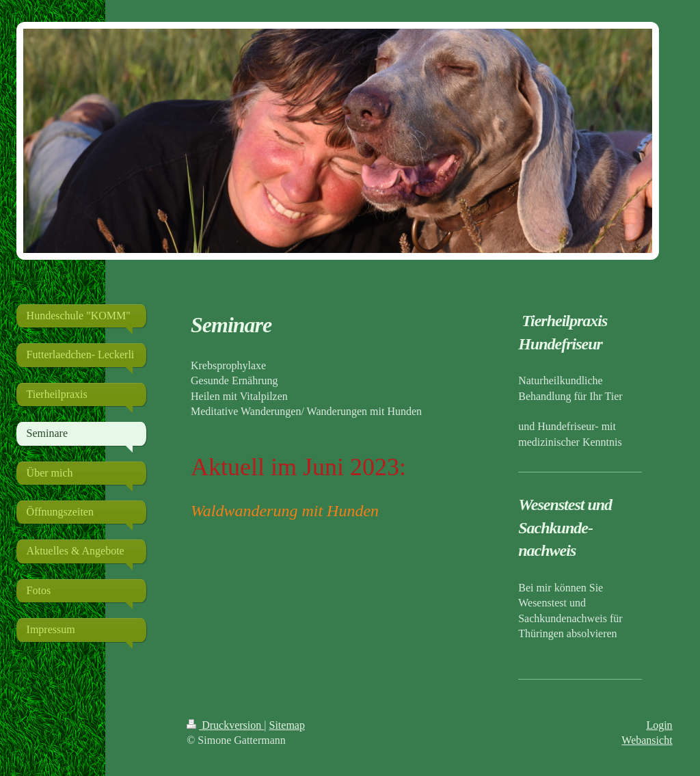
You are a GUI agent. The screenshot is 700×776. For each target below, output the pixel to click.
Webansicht (647, 740)
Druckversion (225, 725)
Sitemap (287, 725)
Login (659, 725)
